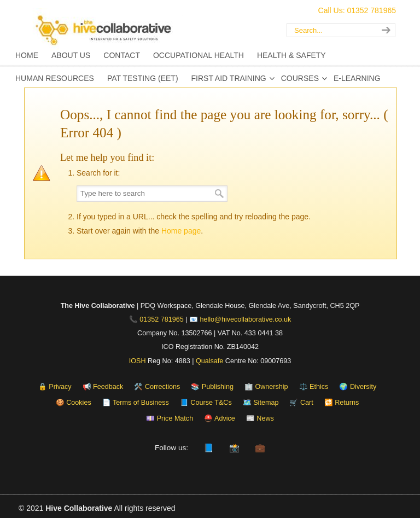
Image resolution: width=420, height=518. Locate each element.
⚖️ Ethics (314, 387)
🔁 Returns (342, 403)
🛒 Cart (301, 403)
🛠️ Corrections (157, 387)
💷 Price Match (170, 418)
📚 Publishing (212, 387)
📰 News (260, 418)
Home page (181, 231)
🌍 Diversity (358, 387)
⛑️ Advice (220, 418)
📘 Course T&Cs (206, 403)
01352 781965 (162, 319)
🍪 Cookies (74, 403)
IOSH (138, 361)
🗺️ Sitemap (261, 403)
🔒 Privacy (55, 387)
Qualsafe (209, 361)
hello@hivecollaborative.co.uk (246, 319)
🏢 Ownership (266, 387)
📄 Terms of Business (136, 403)
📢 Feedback (103, 387)
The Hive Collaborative (144, 30)
